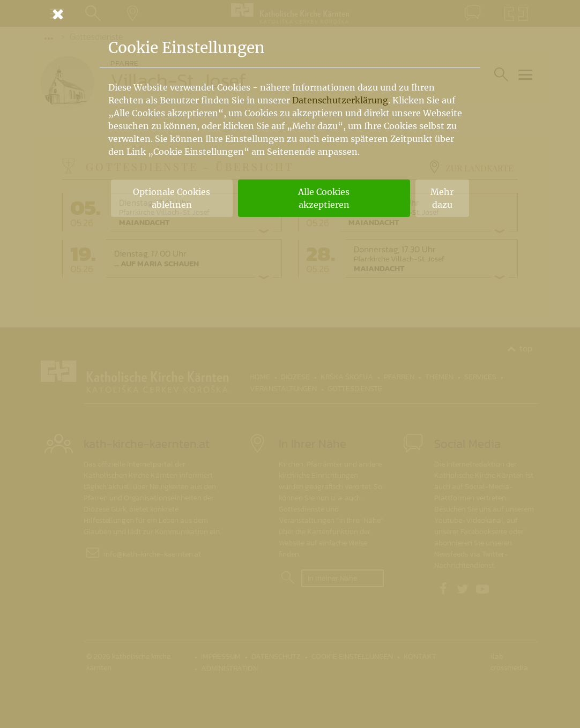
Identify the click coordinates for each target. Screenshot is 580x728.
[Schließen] (290, 14)
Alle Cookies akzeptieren (324, 198)
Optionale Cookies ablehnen (172, 198)
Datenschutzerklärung (340, 100)
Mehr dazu (442, 198)
